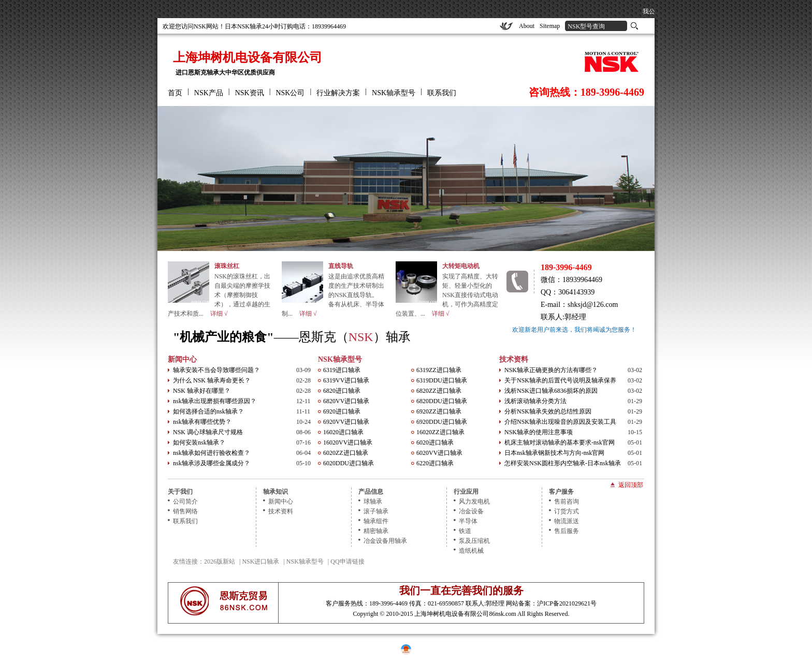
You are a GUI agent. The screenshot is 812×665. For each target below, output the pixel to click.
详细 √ (219, 314)
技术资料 (514, 359)
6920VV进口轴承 (346, 422)
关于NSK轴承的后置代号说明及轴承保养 (560, 380)
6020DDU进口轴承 (349, 463)
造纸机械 (471, 551)
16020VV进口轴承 (348, 442)
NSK (361, 337)
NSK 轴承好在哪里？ (202, 391)
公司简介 (185, 501)
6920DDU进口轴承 (442, 422)
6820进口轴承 (342, 391)
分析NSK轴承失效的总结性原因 (548, 411)
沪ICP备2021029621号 (567, 603)
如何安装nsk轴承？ (199, 442)
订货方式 (567, 511)
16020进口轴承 (343, 432)
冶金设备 (471, 511)
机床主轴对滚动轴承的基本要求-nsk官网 (560, 442)
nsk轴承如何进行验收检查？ (212, 453)
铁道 (465, 531)
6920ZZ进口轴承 (439, 411)
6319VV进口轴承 (346, 380)
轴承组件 (376, 521)
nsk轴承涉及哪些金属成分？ (212, 463)
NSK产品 (209, 93)
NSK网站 (206, 26)
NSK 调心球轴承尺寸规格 (208, 432)
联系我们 (442, 93)
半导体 (468, 521)
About (527, 26)
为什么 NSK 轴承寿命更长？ (212, 380)
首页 (175, 93)
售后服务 (567, 531)
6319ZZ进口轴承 (439, 370)
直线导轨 (341, 266)
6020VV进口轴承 (439, 453)
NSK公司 (290, 93)
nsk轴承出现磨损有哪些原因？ (215, 401)
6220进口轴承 (435, 463)
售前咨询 (567, 501)
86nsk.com (502, 614)
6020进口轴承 (435, 442)
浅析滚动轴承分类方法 (535, 401)
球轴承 (373, 501)
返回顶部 (631, 484)
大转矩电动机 (461, 266)
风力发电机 (474, 501)
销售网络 (185, 511)
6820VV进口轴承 (346, 401)
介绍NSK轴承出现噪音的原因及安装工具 (560, 422)
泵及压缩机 (474, 541)
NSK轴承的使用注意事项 (539, 432)
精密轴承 (376, 531)
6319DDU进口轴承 (442, 380)
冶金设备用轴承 (385, 541)
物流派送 (567, 521)
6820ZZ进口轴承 (439, 391)
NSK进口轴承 (260, 561)
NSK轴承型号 (394, 93)
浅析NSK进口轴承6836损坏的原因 (551, 391)
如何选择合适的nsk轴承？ (208, 411)
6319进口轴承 (342, 370)
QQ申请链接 (347, 561)
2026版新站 (220, 561)
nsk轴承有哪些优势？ (202, 422)
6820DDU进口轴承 (442, 401)
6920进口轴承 (342, 411)
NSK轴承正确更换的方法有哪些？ (551, 370)
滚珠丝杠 (227, 266)
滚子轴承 (376, 511)
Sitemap (550, 26)
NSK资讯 (250, 93)
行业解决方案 (338, 93)
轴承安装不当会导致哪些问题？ (216, 370)
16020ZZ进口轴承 (440, 432)
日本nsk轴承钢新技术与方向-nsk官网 (554, 453)
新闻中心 (182, 359)
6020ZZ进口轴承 (346, 453)
